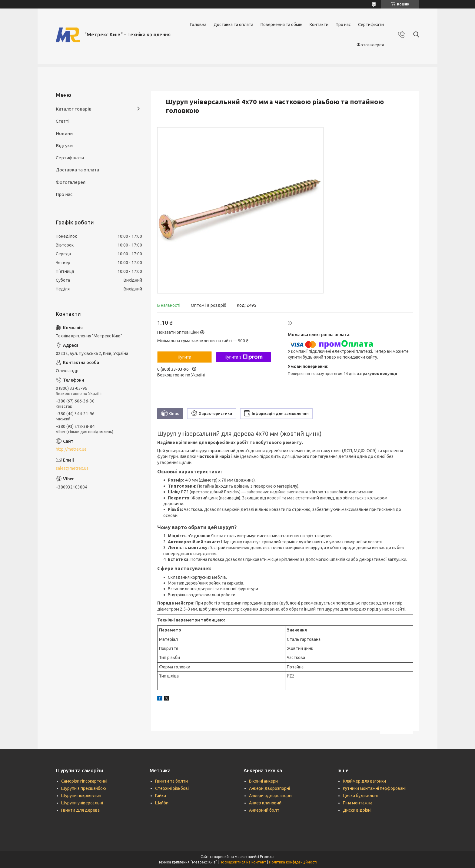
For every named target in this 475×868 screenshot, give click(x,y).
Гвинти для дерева (80, 810)
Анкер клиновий (265, 803)
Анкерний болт (264, 810)
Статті (63, 121)
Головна (198, 25)
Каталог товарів (74, 109)
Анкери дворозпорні (269, 788)
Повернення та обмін (281, 25)
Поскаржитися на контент (243, 862)
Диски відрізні (357, 810)
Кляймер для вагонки (364, 781)
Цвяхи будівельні (360, 796)
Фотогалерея (370, 45)
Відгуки (64, 146)
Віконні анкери (263, 781)
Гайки (161, 796)
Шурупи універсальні (82, 803)
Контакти (319, 25)
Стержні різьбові (172, 788)
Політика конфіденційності (293, 862)
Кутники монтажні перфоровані (374, 788)
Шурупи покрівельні (81, 796)
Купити (185, 357)
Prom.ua (267, 857)
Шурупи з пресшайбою (84, 788)
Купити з (243, 357)
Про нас (343, 25)
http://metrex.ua (71, 449)
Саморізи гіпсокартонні (84, 781)
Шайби (162, 803)
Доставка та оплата (233, 25)
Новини (64, 133)
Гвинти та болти (171, 781)
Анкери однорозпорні (271, 796)
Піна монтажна (358, 803)
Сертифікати (371, 25)
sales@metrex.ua (72, 468)
